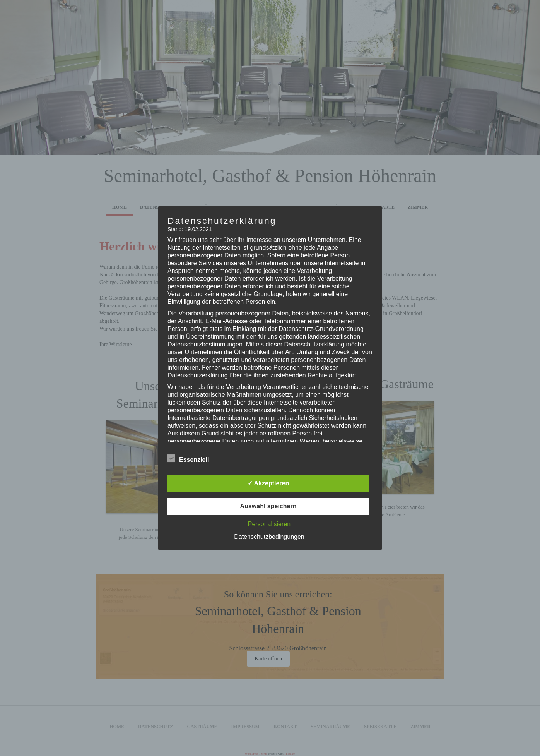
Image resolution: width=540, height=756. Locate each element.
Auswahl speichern (268, 506)
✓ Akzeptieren (268, 483)
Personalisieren (269, 524)
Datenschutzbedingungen (269, 537)
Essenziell (188, 459)
